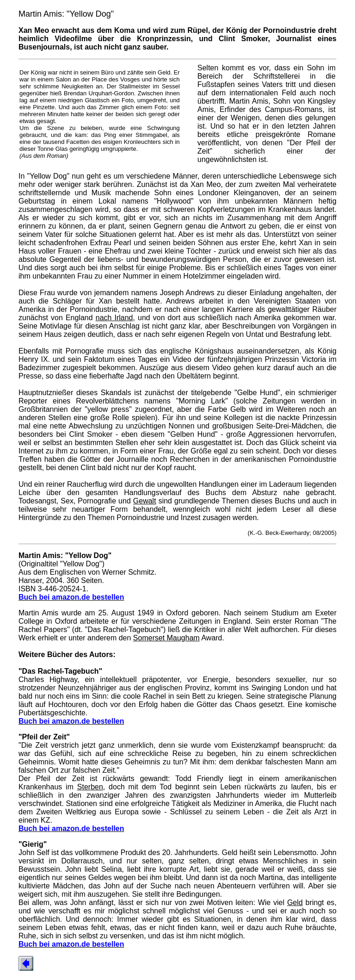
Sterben (90, 787)
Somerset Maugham (166, 638)
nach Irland (114, 318)
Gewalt (145, 501)
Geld (295, 902)
